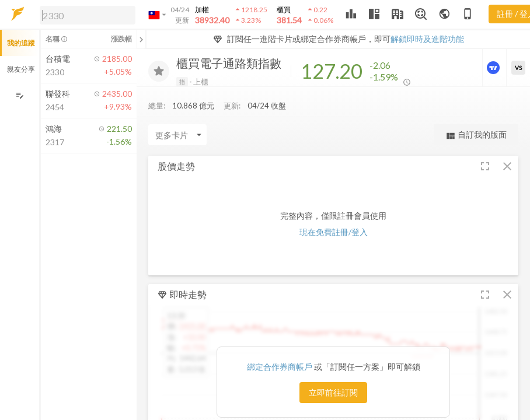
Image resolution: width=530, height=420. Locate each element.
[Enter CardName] (177, 135)
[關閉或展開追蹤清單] (141, 39)
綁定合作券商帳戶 (280, 367)
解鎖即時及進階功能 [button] (427, 39)
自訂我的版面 (476, 135)
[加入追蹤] (159, 71)
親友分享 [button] (21, 69)
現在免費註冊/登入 (334, 232)
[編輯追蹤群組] (20, 95)
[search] (88, 15)
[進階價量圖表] (494, 68)
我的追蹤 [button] (21, 43)
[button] (85, 15)
